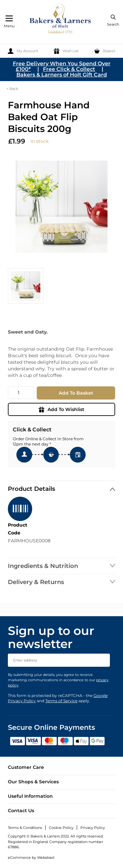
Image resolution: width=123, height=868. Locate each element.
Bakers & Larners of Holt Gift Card (62, 75)
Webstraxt (46, 857)
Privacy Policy (93, 828)
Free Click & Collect (69, 69)
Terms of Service (61, 701)
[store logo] (61, 20)
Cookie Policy (61, 828)
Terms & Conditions (25, 828)
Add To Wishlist (61, 409)
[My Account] (23, 51)
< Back (12, 89)
